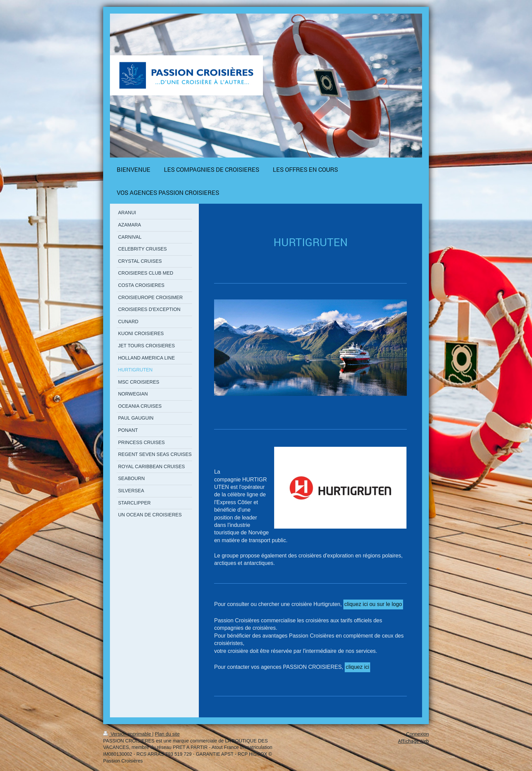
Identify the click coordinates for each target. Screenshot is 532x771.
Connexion (417, 734)
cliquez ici (357, 667)
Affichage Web (413, 741)
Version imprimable (128, 734)
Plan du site (167, 734)
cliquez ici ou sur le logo (373, 604)
